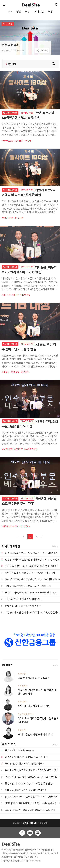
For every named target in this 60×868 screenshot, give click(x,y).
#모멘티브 (19, 449)
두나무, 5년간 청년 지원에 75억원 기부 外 (25, 764)
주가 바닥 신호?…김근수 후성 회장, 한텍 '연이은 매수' (31, 566)
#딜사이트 (25, 372)
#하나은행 (6, 295)
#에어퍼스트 (17, 527)
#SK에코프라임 (31, 449)
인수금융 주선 (11, 45)
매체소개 (17, 823)
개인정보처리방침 (30, 823)
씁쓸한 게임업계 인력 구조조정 (20, 750)
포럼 (50, 11)
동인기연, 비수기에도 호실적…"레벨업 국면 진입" (29, 784)
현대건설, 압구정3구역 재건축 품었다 (23, 606)
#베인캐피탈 (25, 295)
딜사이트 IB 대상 (10, 113)
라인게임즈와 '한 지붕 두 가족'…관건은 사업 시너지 (30, 573)
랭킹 (19, 11)
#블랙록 (27, 527)
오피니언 (39, 11)
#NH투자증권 (8, 218)
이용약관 (43, 823)
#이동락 (28, 141)
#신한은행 (6, 527)
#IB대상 (15, 295)
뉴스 (10, 11)
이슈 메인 (9, 24)
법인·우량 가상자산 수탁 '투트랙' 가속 (23, 599)
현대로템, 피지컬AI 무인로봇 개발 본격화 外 (26, 790)
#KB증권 (5, 372)
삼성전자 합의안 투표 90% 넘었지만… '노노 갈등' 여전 (31, 553)
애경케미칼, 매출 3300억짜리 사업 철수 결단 (26, 757)
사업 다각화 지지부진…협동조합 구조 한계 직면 (28, 586)
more (54, 547)
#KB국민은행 (7, 141)
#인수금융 (19, 141)
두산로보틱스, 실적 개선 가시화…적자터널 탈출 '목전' (31, 593)
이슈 (28, 11)
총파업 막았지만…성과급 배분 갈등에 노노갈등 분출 (30, 810)
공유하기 (44, 51)
